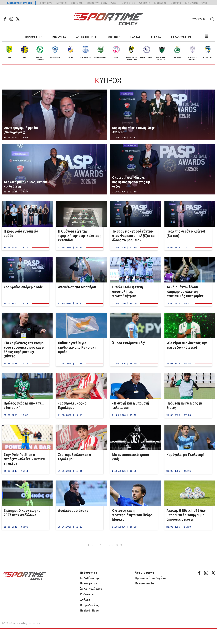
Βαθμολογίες (90, 605)
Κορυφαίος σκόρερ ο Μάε (25, 282)
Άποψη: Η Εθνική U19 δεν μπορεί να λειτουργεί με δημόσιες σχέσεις (188, 505)
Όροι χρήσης (145, 573)
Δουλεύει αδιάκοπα (80, 505)
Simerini (61, 3)
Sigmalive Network (19, 3)
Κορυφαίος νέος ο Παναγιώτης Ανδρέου (163, 115)
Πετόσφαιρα (89, 583)
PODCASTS (114, 37)
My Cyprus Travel (196, 3)
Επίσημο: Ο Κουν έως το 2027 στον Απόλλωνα (25, 505)
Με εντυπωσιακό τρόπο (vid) (134, 449)
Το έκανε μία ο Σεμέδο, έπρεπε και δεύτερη (54, 169)
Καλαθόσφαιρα (91, 578)
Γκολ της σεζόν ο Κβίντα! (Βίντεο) (188, 226)
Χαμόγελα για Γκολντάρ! (188, 449)
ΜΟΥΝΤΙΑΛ (59, 37)
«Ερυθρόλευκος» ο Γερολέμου (80, 396)
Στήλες (85, 600)
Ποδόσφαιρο (89, 573)
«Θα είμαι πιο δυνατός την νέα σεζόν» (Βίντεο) (188, 340)
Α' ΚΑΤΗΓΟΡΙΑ (86, 37)
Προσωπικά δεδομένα (151, 578)
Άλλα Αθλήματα (91, 589)
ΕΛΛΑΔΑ (136, 37)
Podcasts (87, 594)
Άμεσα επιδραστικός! (134, 340)
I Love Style (128, 3)
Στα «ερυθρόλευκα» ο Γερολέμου (80, 449)
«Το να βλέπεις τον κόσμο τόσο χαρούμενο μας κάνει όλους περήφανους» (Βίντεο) (25, 340)
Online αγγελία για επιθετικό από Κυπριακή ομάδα (80, 340)
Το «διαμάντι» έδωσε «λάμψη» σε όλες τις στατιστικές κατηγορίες (188, 282)
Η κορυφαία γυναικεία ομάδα (25, 226)
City (114, 3)
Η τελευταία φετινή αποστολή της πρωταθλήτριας (134, 282)
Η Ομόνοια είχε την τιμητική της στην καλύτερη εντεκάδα (80, 226)
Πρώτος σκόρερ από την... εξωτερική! (25, 396)
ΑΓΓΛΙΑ (156, 37)
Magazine (160, 3)
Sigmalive (46, 3)
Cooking (176, 3)
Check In (145, 3)
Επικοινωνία (145, 583)
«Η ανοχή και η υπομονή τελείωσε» (134, 396)
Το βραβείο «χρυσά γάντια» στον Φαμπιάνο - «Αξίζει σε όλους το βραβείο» (134, 226)
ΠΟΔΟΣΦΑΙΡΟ (34, 37)
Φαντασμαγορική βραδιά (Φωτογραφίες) (54, 115)
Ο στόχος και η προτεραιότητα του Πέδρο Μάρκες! (134, 505)
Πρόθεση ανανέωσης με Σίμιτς (188, 396)
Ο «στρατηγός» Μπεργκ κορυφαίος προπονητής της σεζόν (163, 169)
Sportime (77, 3)
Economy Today (97, 3)
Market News (90, 610)
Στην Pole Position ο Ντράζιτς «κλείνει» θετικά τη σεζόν (25, 449)
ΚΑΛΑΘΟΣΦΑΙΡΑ (181, 37)
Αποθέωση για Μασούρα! (80, 282)
